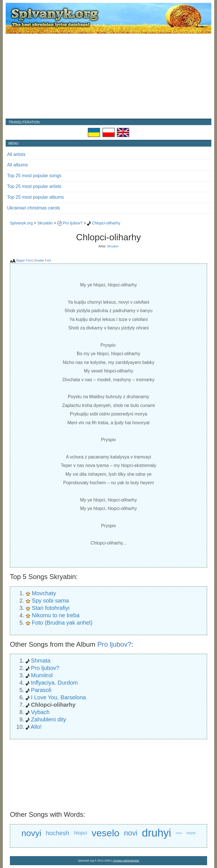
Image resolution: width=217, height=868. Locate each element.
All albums (18, 165)
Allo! (36, 727)
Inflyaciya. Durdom (55, 683)
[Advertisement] (108, 76)
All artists (16, 154)
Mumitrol (42, 675)
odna (179, 833)
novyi (31, 833)
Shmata (41, 661)
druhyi (157, 833)
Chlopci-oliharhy (106, 223)
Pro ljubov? (73, 223)
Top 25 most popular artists (34, 186)
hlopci (80, 833)
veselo (105, 833)
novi (131, 833)
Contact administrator (126, 861)
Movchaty (44, 593)
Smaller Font (43, 260)
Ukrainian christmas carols (34, 208)
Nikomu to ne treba (56, 615)
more (191, 833)
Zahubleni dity (49, 719)
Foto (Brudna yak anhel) (62, 623)
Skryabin (45, 223)
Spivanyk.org (21, 223)
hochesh (57, 833)
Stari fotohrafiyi (51, 608)
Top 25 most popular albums (35, 197)
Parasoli (41, 690)
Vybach (40, 712)
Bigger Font (24, 260)
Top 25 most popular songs (34, 176)
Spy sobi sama (50, 601)
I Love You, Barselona (59, 697)
